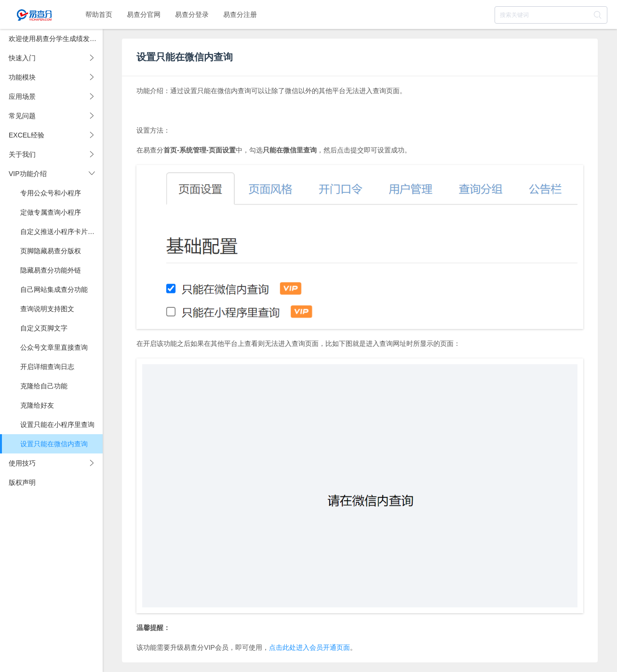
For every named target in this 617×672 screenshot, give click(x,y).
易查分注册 (240, 14)
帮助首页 (99, 14)
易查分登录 (192, 14)
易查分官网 (144, 14)
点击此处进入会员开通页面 (309, 647)
